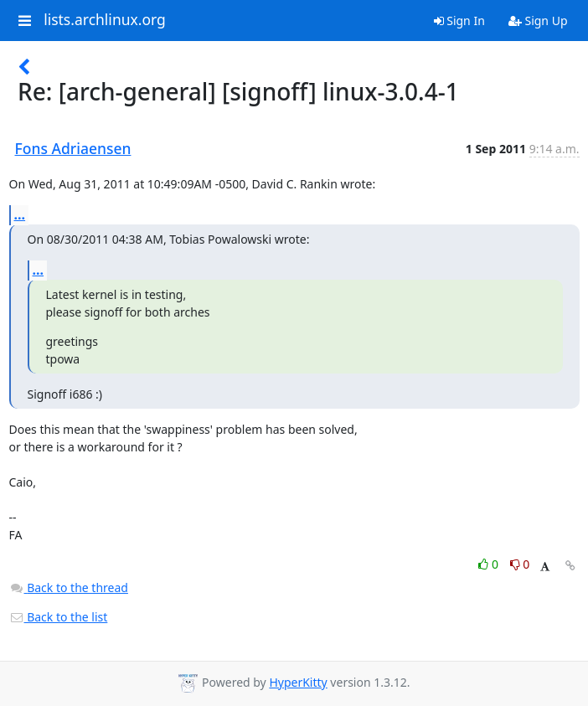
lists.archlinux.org (105, 20)
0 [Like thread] (490, 564)
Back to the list (59, 617)
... (20, 214)
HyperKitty (298, 682)
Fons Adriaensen (73, 148)
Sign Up (538, 21)
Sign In (459, 21)
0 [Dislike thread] (520, 564)
